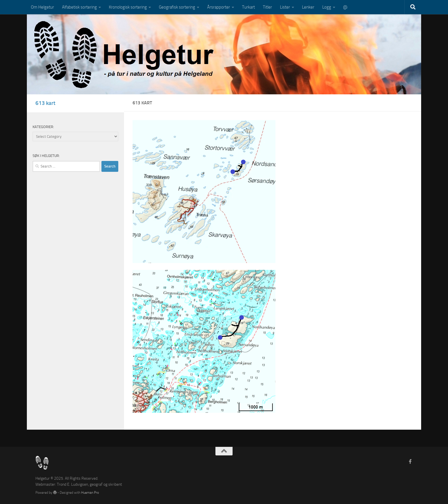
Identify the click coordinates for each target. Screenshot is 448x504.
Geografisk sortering (177, 7)
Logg (327, 7)
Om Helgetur (42, 7)
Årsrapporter (219, 7)
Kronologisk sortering (128, 7)
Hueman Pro (90, 492)
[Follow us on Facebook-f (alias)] (410, 462)
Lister (285, 7)
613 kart (45, 103)
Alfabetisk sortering (79, 7)
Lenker (308, 7)
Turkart (248, 7)
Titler (267, 7)
